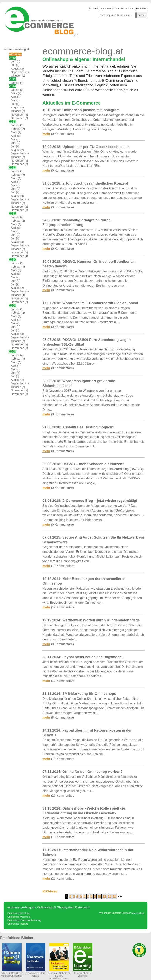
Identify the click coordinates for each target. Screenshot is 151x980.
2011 (13, 214)
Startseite (94, 9)
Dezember (17, 118)
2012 (13, 168)
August (15, 69)
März (14, 93)
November (17, 115)
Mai (13, 100)
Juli (13, 65)
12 (110, 896)
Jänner (15, 83)
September (18, 72)
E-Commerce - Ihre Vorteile (35, 973)
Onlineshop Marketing (19, 917)
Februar (16, 129)
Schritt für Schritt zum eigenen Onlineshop (12, 973)
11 (104, 896)
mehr (46, 134)
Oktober (16, 76)
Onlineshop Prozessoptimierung (24, 920)
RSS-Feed (142, 9)
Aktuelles (15, 54)
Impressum (106, 9)
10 (99, 896)
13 (115, 896)
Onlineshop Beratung (19, 913)
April (14, 97)
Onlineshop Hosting (18, 924)
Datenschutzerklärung (124, 9)
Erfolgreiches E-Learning (83, 973)
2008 (13, 351)
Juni (14, 62)
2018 (13, 58)
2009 (13, 305)
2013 (13, 122)
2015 (13, 79)
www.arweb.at (137, 913)
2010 (13, 259)
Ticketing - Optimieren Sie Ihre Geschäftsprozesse (59, 974)
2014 (13, 86)
